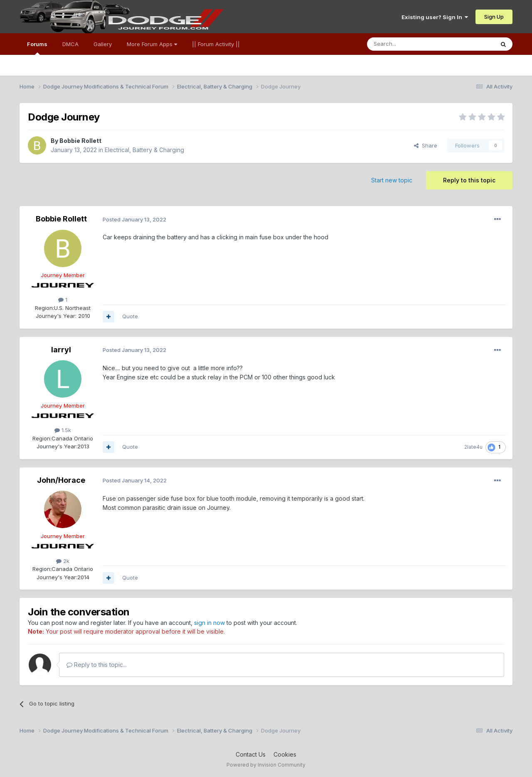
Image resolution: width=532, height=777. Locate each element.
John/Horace (61, 480)
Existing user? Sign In (435, 17)
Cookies (285, 754)
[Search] (409, 44)
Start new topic (392, 180)
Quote (130, 316)
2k (63, 561)
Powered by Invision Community (266, 765)
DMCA (70, 44)
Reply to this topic (469, 180)
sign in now (209, 623)
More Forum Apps (152, 44)
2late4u (473, 447)
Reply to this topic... (97, 665)
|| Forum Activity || (216, 44)
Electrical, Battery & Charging (144, 150)
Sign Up (494, 17)
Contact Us (251, 754)
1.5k (63, 430)
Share (426, 145)
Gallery (103, 44)
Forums (37, 48)
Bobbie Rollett (80, 141)
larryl (61, 350)
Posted (134, 219)
